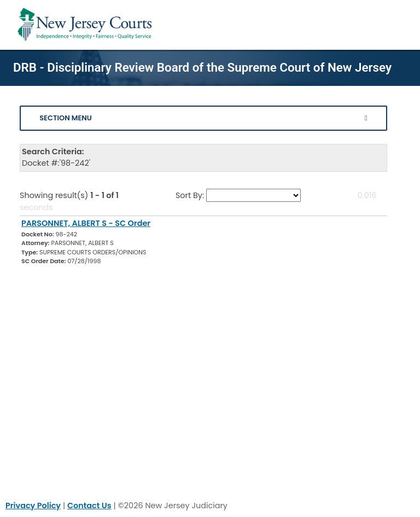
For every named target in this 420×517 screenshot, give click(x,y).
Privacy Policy (33, 506)
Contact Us (89, 506)
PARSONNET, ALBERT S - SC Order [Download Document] (86, 223)
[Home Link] (87, 25)
